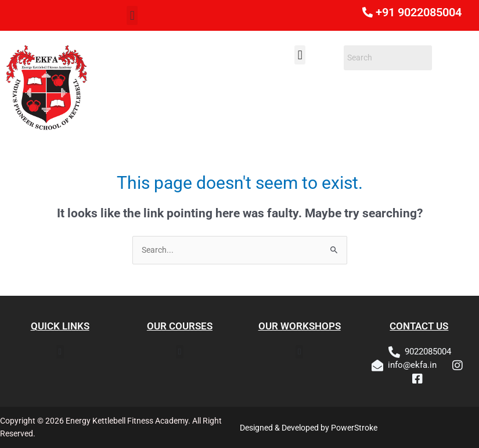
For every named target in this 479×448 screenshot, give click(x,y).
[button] (132, 15)
